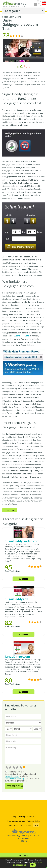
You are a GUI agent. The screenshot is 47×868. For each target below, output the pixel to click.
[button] (20, 865)
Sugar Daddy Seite (21, 336)
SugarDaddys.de (17, 599)
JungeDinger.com (17, 656)
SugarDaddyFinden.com (22, 541)
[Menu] (36, 5)
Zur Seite (24, 855)
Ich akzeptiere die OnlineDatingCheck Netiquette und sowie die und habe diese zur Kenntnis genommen (22, 776)
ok (33, 865)
